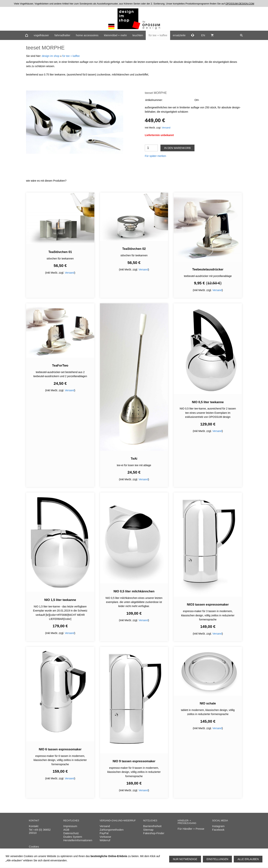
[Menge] (151, 148)
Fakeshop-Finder (154, 833)
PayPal (104, 833)
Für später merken (155, 156)
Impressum (70, 826)
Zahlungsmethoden (111, 830)
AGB (66, 830)
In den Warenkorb (177, 148)
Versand (166, 128)
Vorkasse (105, 837)
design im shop (51, 56)
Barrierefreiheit (152, 826)
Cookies (34, 847)
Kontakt (34, 826)
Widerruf (105, 840)
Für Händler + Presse (191, 829)
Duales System (73, 837)
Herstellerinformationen (78, 840)
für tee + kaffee (71, 56)
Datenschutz (71, 833)
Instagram (218, 826)
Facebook (218, 830)
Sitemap (148, 830)
